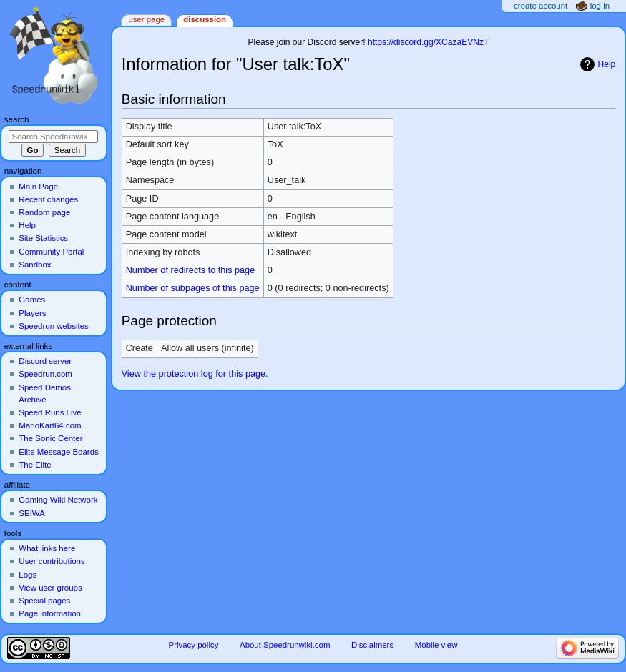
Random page (44, 212)
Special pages (44, 601)
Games (32, 300)
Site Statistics (43, 238)
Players (32, 313)
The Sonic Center (50, 438)
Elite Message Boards (58, 452)
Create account (541, 6)
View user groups (50, 588)
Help (607, 64)
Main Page (38, 187)
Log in (600, 6)
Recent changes (48, 199)
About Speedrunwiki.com (285, 645)
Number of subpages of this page (193, 288)
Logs (28, 575)
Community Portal (51, 252)
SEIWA (31, 513)
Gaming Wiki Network (58, 500)
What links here (47, 548)
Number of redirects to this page (191, 270)
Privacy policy (194, 645)
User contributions (52, 561)
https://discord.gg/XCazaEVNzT (428, 42)
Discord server (45, 361)
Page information (50, 613)
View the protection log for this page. (195, 374)
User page (146, 19)
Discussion (205, 19)
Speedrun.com (45, 374)
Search (17, 119)
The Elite (35, 465)
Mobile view (436, 645)
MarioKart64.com (50, 425)
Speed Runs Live (50, 412)
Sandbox (35, 265)
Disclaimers (372, 645)
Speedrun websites (53, 326)
